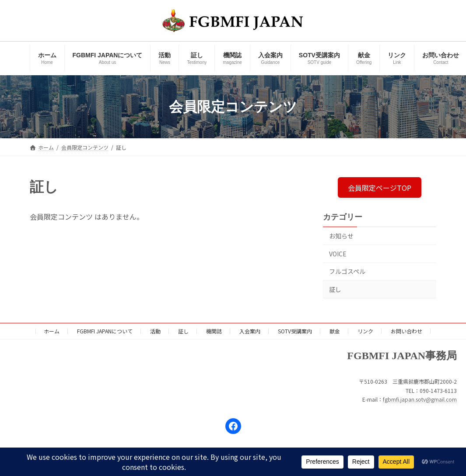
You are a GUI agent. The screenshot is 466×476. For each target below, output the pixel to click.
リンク (365, 331)
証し (335, 289)
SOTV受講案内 (295, 331)
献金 (335, 331)
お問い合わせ (406, 331)
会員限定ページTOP (380, 187)
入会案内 (250, 331)
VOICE (338, 254)
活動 (155, 331)
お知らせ (341, 236)
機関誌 (214, 331)
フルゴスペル (347, 271)
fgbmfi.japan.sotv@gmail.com (420, 399)
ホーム (52, 331)
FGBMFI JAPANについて (105, 331)
